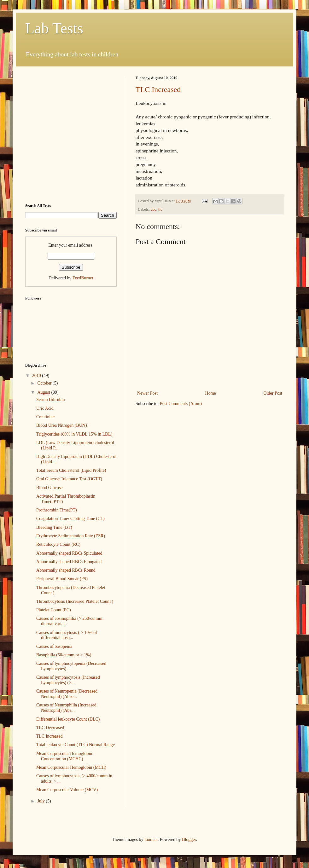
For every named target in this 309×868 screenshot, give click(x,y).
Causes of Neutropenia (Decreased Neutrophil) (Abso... (67, 694)
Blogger (189, 839)
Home (211, 393)
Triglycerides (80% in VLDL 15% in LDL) (74, 434)
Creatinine (45, 417)
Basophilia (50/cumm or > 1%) (64, 655)
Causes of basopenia (54, 646)
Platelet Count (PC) (54, 610)
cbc (153, 209)
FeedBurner (83, 278)
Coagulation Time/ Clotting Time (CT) (70, 519)
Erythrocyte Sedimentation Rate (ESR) (71, 536)
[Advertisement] (59, 135)
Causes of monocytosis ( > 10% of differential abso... (67, 635)
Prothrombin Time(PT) (57, 510)
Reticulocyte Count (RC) (58, 544)
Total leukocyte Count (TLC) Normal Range (76, 745)
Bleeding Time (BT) (54, 527)
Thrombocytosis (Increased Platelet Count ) (75, 601)
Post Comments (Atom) (181, 404)
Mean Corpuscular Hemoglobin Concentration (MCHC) (64, 756)
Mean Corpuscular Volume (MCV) (67, 790)
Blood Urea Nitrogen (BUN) (62, 425)
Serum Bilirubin (51, 400)
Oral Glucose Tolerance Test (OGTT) (69, 479)
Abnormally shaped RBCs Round (66, 570)
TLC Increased (158, 89)
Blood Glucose (50, 488)
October (45, 383)
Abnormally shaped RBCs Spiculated (69, 553)
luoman (151, 839)
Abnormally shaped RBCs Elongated (69, 562)
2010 (37, 376)
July (41, 801)
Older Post (273, 393)
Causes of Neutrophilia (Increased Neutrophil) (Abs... (66, 708)
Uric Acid (45, 408)
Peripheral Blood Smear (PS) (62, 579)
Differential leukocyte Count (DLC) (68, 719)
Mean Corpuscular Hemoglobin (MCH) (71, 767)
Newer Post (147, 393)
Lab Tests (54, 28)
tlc (160, 209)
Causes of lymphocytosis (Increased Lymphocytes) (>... (68, 680)
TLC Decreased (50, 728)
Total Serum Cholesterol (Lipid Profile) (71, 470)
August (44, 392)
